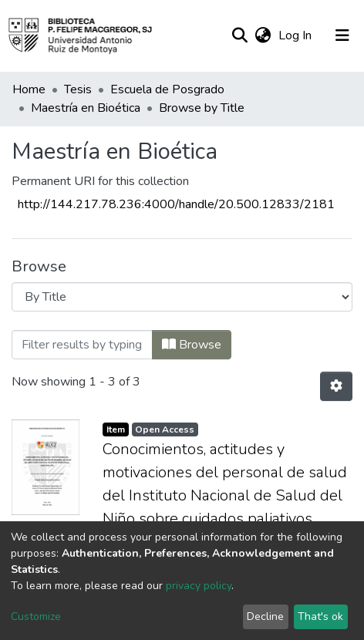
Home (29, 89)
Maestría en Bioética (86, 108)
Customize (36, 616)
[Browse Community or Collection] (182, 297)
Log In (297, 35)
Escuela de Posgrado (167, 89)
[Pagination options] (336, 386)
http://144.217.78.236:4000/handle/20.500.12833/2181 (176, 204)
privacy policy (199, 586)
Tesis (78, 89)
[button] (263, 35)
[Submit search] (239, 35)
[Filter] (82, 345)
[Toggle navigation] (342, 35)
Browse (192, 345)
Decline (265, 616)
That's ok (320, 616)
